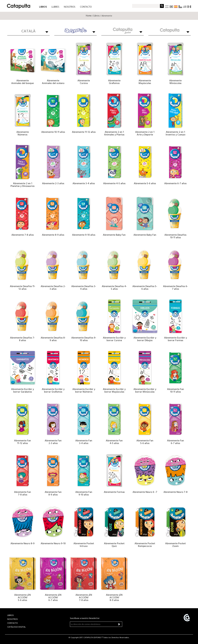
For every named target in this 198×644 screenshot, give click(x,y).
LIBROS (43, 7)
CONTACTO (86, 7)
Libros (97, 16)
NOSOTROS (70, 7)
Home (89, 16)
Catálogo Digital (16, 627)
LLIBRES (55, 7)
